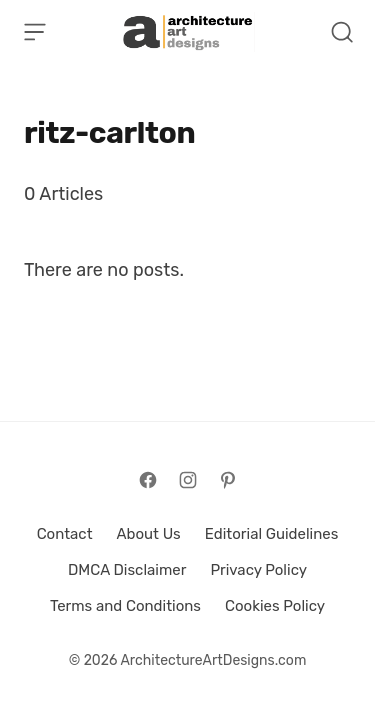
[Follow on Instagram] (188, 480)
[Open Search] (342, 32)
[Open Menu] (35, 32)
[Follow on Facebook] (148, 480)
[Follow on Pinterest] (228, 480)
